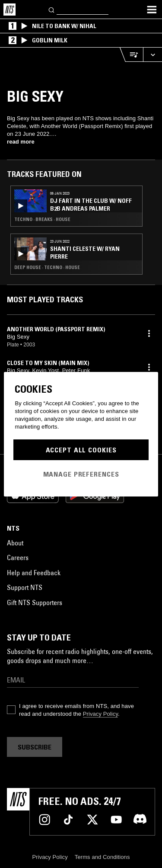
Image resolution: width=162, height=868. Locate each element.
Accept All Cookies (81, 450)
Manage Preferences (81, 474)
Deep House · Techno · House (47, 267)
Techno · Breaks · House (42, 219)
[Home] (10, 10)
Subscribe (35, 747)
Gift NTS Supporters (35, 602)
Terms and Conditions (102, 857)
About (15, 543)
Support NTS (25, 587)
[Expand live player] (152, 55)
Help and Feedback (34, 573)
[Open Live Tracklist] (131, 55)
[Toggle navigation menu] (152, 10)
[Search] (52, 9)
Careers (18, 557)
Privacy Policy (100, 714)
